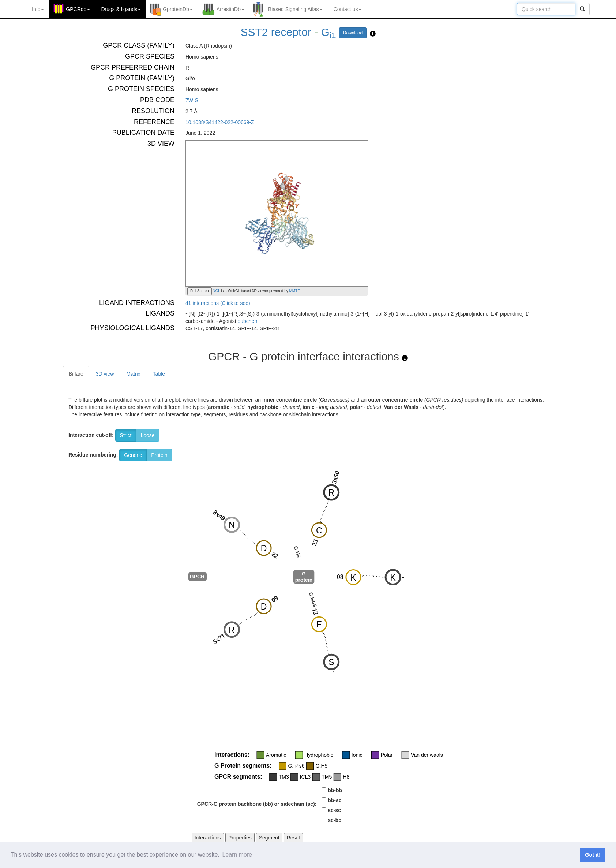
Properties (240, 838)
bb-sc (335, 800)
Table (159, 374)
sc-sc (334, 810)
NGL (216, 291)
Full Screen (200, 291)
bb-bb (335, 790)
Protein (159, 455)
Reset (294, 838)
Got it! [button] (593, 855)
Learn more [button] (237, 855)
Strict (126, 435)
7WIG (192, 100)
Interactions (208, 838)
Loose (147, 435)
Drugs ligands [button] (121, 9)
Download (353, 33)
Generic (133, 455)
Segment (269, 838)
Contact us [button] (348, 9)
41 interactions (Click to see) (218, 303)
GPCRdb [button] (78, 9)
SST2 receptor (276, 32)
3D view (105, 374)
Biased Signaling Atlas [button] (295, 9)
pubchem (248, 321)
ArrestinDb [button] (230, 9)
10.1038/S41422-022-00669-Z (220, 122)
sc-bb (335, 820)
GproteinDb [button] (178, 9)
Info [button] (38, 9)
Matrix (133, 374)
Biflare (76, 374)
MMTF (294, 291)
